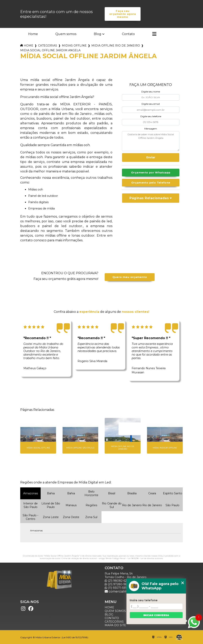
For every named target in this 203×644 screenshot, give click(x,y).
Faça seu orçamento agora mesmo (123, 14)
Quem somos (66, 34)
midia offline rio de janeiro (116, 46)
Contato (128, 34)
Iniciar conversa (156, 615)
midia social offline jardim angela (50, 50)
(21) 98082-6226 (117, 581)
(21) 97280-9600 (118, 584)
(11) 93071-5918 (117, 588)
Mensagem (151, 129)
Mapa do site (115, 625)
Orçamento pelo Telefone (151, 183)
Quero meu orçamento (130, 277)
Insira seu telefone (144, 600)
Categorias (48, 46)
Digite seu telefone (151, 116)
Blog (98, 34)
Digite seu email (151, 104)
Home (33, 34)
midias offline (74, 46)
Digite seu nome (151, 92)
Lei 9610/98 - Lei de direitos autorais (145, 558)
